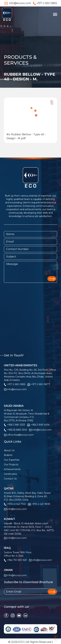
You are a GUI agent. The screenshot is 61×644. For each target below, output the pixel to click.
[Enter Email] (30, 592)
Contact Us (10, 479)
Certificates (10, 474)
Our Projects (11, 465)
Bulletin (8, 455)
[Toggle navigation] (55, 14)
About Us (9, 450)
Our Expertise (12, 460)
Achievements (12, 469)
